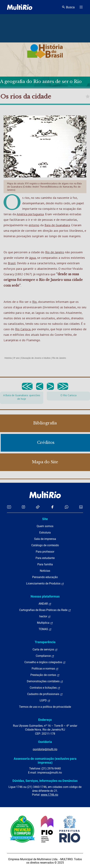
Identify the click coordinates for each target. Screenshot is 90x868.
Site (45, 519)
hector (45, 616)
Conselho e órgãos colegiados (45, 662)
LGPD (45, 700)
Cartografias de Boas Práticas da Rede (45, 610)
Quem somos (45, 526)
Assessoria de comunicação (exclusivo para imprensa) (45, 761)
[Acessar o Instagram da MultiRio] (23, 507)
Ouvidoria (45, 742)
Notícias (45, 571)
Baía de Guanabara (57, 225)
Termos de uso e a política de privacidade (45, 707)
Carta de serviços (45, 650)
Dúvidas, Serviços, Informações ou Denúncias (45, 781)
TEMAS (45, 629)
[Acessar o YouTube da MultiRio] (9, 507)
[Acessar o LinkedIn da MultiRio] (81, 507)
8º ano (16, 358)
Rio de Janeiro (55, 252)
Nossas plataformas (45, 596)
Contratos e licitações (45, 688)
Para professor (45, 552)
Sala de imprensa (45, 539)
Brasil (12, 263)
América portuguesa (30, 214)
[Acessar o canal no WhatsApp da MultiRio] (67, 507)
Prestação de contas (45, 675)
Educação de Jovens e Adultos (36, 358)
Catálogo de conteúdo (45, 545)
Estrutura (45, 533)
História (8, 358)
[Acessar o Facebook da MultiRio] (52, 507)
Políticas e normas (45, 669)
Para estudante (45, 558)
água (32, 258)
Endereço (45, 720)
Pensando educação (45, 577)
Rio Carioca (23, 329)
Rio (34, 302)
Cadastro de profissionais (45, 694)
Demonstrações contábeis (45, 681)
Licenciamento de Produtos (45, 584)
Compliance (45, 656)
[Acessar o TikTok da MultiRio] (38, 507)
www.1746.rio (50, 795)
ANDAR (45, 604)
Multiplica (45, 623)
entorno (34, 225)
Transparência (45, 642)
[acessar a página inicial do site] (20, 7)
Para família (45, 564)
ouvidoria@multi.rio (45, 749)
